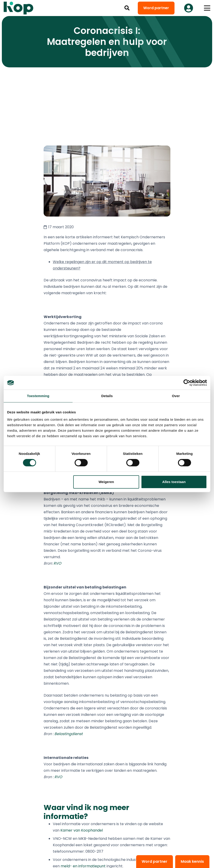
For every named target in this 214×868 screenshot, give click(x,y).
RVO (57, 563)
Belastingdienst (69, 734)
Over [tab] (176, 396)
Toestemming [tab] (38, 396)
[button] (127, 8)
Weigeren (106, 482)
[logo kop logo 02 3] (19, 8)
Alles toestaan (174, 482)
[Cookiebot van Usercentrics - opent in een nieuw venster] (187, 383)
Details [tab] (107, 396)
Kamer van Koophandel (82, 830)
